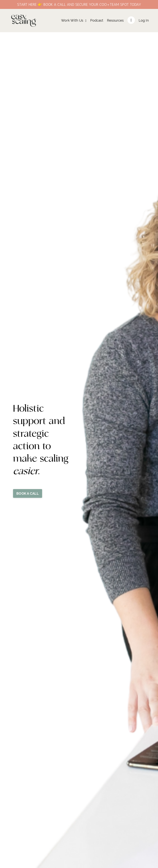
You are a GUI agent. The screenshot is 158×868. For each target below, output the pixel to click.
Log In (144, 20)
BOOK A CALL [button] (28, 493)
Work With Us (74, 20)
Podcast (97, 20)
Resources (115, 20)
